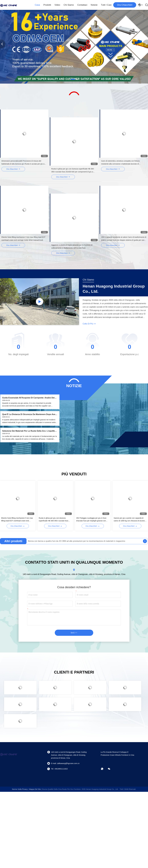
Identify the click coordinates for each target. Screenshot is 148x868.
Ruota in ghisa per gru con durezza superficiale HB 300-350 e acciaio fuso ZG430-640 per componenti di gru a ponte (55, 520)
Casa (37, 5)
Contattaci (82, 5)
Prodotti (47, 5)
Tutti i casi (106, 5)
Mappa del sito (35, 789)
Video (57, 5)
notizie (94, 5)
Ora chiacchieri (125, 5)
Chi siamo (69, 5)
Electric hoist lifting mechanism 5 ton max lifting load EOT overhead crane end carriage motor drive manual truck (17, 520)
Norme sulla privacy (20, 789)
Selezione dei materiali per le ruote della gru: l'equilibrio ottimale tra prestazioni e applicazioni (30, 431)
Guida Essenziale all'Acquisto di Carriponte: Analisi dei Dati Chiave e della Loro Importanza (28, 398)
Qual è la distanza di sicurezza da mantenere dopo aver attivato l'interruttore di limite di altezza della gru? (29, 414)
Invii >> (74, 633)
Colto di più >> (89, 324)
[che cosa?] (104, 769)
